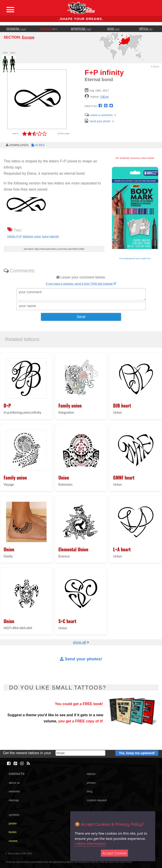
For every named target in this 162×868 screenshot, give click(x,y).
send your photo (98, 121)
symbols (14, 815)
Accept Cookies (115, 853)
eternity (54, 236)
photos (91, 783)
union (37, 236)
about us (14, 783)
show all (80, 642)
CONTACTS (16, 774)
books (12, 832)
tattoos (91, 774)
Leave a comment (99, 115)
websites (14, 791)
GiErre (105, 97)
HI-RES (38, 145)
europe (49, 29)
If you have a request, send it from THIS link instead (81, 284)
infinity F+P (15, 236)
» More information (90, 843)
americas (81, 29)
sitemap (14, 800)
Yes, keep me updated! (137, 753)
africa (146, 29)
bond (45, 236)
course (13, 841)
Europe (28, 37)
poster (13, 823)
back (155, 66)
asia (113, 29)
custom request (97, 800)
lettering (28, 236)
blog (89, 791)
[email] (80, 753)
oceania (16, 29)
